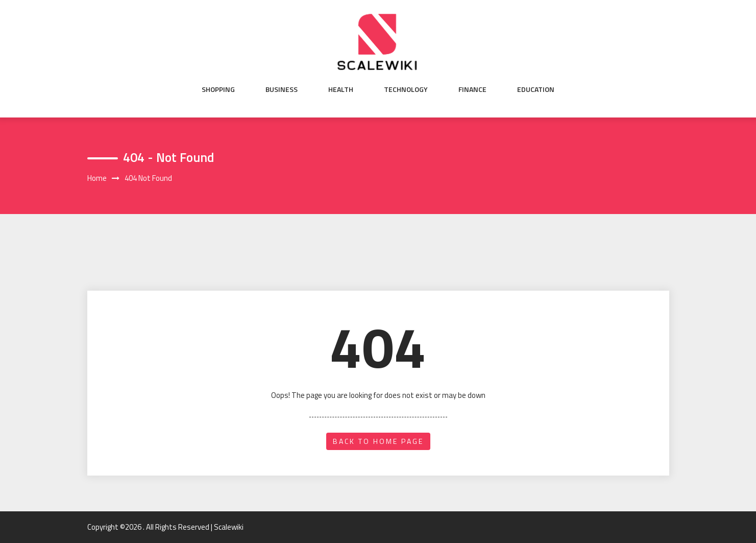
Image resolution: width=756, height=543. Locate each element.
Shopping (218, 89)
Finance (472, 89)
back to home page (378, 441)
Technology (406, 89)
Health (341, 89)
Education (536, 89)
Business (282, 89)
